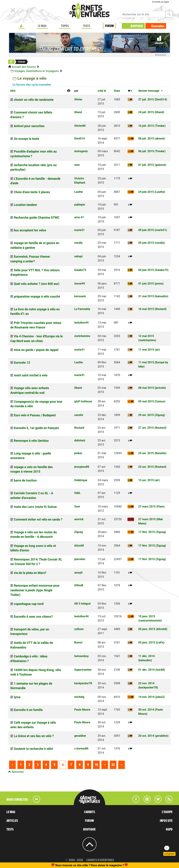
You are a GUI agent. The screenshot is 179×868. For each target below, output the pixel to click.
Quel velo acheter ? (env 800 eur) (37, 284)
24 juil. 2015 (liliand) (151, 112)
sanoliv (79, 415)
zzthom (79, 629)
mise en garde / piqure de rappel (36, 350)
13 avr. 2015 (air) (149, 480)
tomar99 (80, 284)
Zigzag (79, 532)
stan (77, 165)
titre (13, 91)
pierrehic (80, 559)
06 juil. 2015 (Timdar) (152, 151)
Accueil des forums (24, 67)
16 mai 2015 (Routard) (152, 309)
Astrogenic (81, 151)
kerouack (80, 296)
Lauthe (79, 192)
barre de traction (25, 480)
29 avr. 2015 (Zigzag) (152, 415)
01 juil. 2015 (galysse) (152, 165)
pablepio (80, 205)
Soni (77, 507)
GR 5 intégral (82, 604)
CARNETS (89, 812)
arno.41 (79, 217)
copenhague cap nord (29, 604)
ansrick (79, 519)
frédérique (81, 480)
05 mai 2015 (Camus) (152, 401)
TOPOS (65, 26)
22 (113, 765)
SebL (77, 493)
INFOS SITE (166, 821)
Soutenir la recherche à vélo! (33, 749)
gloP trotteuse (83, 401)
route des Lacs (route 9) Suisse (35, 507)
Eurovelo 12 (22, 363)
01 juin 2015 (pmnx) (151, 284)
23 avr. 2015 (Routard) (152, 467)
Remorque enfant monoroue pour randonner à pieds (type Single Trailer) (35, 590)
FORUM (109, 26)
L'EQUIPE (167, 812)
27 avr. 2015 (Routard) (152, 428)
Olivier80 (80, 126)
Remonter (18, 772)
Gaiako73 (80, 270)
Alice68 (79, 546)
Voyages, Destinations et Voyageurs (37, 71)
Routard (79, 428)
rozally (78, 243)
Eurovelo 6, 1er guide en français (36, 428)
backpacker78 (83, 683)
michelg (79, 697)
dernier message (149, 91)
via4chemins (82, 336)
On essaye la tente (26, 139)
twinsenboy (81, 656)
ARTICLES (12, 821)
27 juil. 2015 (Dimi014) (153, 99)
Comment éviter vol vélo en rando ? (38, 520)
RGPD (169, 829)
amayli (78, 573)
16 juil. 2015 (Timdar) (152, 126)
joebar (78, 453)
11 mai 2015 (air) (149, 350)
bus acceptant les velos (30, 230)
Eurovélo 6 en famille (28, 710)
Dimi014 (80, 139)
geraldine (80, 736)
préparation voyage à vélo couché (37, 297)
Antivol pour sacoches (29, 126)
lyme (17, 697)
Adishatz (80, 440)
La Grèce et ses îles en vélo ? (34, 736)
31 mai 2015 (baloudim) (153, 296)
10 (96, 765)
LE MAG (42, 26)
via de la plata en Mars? (30, 573)
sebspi (78, 256)
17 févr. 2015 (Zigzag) (152, 532)
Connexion (158, 26)
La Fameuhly (82, 309)
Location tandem (25, 205)
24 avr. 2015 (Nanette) (152, 453)
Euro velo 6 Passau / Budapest (35, 415)
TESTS (87, 26)
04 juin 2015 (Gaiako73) (153, 270)
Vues (117, 91)
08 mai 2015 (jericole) (152, 388)
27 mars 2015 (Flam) (151, 507)
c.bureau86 (81, 748)
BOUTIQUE (137, 26)
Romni (78, 643)
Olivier (78, 99)
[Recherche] (143, 14)
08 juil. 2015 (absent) (152, 139)
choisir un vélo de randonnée (34, 100)
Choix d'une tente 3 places (32, 192)
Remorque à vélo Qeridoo (31, 441)
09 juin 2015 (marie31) (153, 230)
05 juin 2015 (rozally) (152, 243)
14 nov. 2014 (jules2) (151, 697)
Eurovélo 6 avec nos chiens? (33, 617)
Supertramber (83, 670)
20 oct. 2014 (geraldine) (153, 736)
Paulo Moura (82, 710)
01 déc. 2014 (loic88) (152, 670)
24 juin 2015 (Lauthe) (152, 192)
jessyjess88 (82, 467)
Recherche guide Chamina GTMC (37, 218)
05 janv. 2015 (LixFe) (151, 643)
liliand (78, 112)
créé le (102, 91)
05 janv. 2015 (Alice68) (153, 629)
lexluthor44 (81, 323)
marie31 (80, 230)
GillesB (79, 585)
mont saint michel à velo (31, 375)
